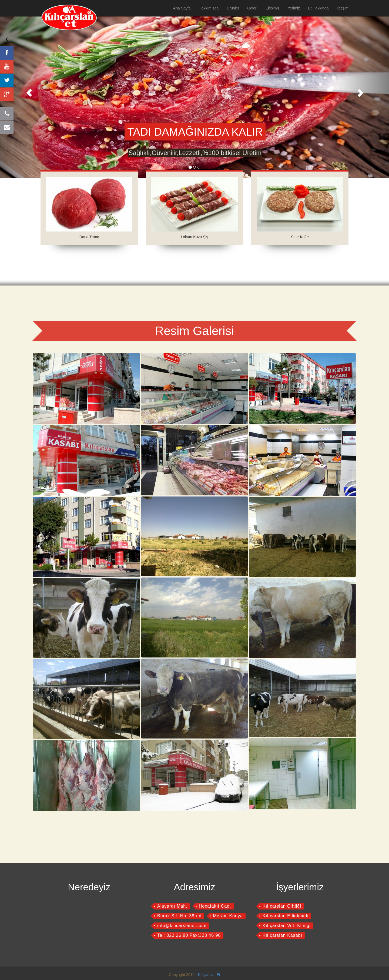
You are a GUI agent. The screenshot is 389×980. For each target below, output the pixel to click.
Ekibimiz (273, 8)
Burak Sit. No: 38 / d (179, 916)
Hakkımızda (209, 8)
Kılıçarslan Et (209, 975)
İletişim (343, 8)
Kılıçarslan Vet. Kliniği (287, 926)
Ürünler (233, 8)
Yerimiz (294, 8)
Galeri (252, 8)
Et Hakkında (318, 8)
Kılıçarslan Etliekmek (286, 916)
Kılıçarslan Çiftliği (282, 906)
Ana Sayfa (182, 8)
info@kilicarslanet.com (182, 926)
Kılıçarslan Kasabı (282, 935)
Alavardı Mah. (172, 906)
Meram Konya (228, 916)
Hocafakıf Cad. (215, 906)
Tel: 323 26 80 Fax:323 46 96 (189, 935)
